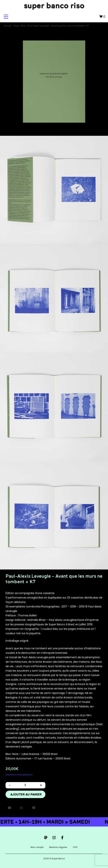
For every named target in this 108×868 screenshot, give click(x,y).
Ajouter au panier (26, 794)
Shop (16, 26)
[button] (9, 808)
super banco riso (54, 6)
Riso (23, 26)
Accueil (8, 26)
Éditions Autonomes (18, 758)
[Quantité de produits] (25, 785)
